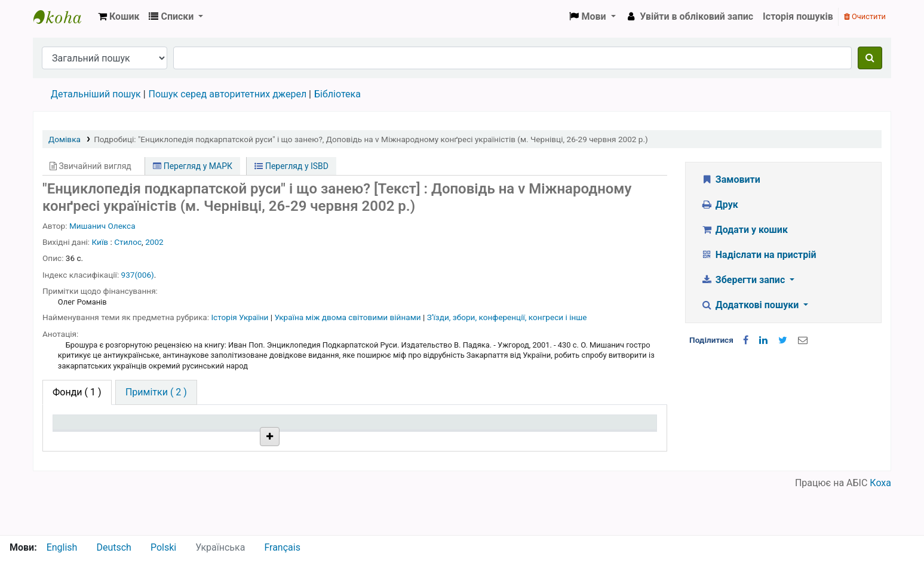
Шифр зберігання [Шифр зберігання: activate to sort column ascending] (337, 428)
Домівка (65, 139)
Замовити (730, 179)
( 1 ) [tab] (77, 392)
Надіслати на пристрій (758, 255)
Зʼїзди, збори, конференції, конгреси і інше (507, 317)
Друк (719, 205)
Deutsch (113, 547)
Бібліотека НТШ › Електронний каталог (63, 17)
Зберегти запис (744, 280)
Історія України (240, 317)
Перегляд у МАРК (193, 166)
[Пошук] (870, 58)
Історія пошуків (798, 16)
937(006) (138, 275)
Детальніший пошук (96, 94)
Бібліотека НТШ (217, 455)
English (62, 547)
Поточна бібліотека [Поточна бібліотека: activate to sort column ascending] (220, 428)
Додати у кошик (744, 230)
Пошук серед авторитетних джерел (228, 94)
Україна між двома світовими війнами (349, 317)
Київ (100, 242)
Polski (163, 547)
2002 (154, 242)
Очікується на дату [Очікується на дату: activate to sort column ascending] (582, 428)
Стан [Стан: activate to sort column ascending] (433, 428)
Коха (880, 528)
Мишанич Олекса (102, 226)
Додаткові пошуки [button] (751, 305)
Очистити (865, 16)
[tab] (156, 392)
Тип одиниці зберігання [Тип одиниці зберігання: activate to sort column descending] (108, 428)
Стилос (128, 242)
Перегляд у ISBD (291, 166)
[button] (119, 17)
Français (282, 547)
